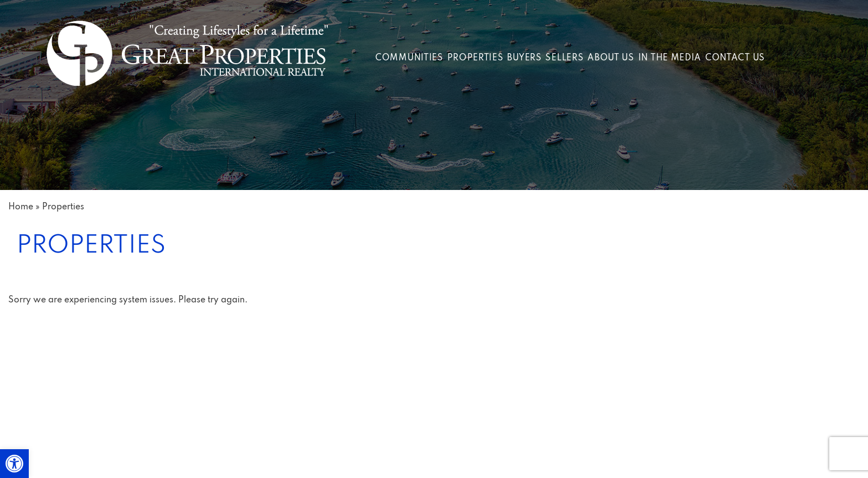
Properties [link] (476, 58)
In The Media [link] (670, 58)
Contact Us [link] (735, 58)
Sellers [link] (564, 58)
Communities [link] (409, 58)
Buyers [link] (524, 58)
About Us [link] (611, 58)
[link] (14, 464)
